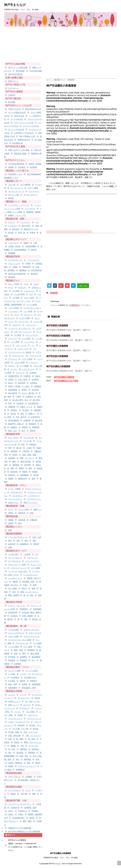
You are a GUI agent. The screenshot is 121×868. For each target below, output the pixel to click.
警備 (33, 588)
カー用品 (12, 674)
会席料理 (35, 380)
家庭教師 (23, 270)
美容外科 (12, 475)
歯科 (14, 461)
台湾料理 (33, 383)
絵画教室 (23, 657)
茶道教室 (12, 660)
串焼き (38, 376)
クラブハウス (23, 322)
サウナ (11, 509)
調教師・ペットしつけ (17, 215)
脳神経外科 (23, 479)
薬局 (33, 479)
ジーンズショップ (15, 718)
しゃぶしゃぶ (29, 291)
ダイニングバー (32, 335)
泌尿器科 (16, 465)
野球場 (11, 198)
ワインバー (20, 373)
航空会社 (16, 229)
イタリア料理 (13, 308)
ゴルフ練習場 (25, 185)
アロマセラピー (17, 492)
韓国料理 (36, 427)
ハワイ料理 (15, 342)
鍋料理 (25, 427)
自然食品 (35, 749)
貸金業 (11, 523)
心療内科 (26, 451)
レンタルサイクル (31, 575)
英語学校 (34, 274)
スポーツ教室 (13, 636)
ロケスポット (13, 88)
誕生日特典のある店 (33, 109)
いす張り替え (13, 554)
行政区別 (12, 95)
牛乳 (22, 746)
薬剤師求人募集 (20, 153)
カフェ (17, 315)
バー (33, 345)
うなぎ (36, 284)
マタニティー (33, 715)
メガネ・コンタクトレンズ (19, 722)
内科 (23, 444)
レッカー (23, 674)
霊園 (10, 547)
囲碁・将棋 (18, 650)
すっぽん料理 (19, 294)
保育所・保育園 (35, 164)
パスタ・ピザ (23, 349)
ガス (37, 554)
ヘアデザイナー (34, 496)
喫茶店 (24, 390)
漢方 (10, 753)
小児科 (29, 448)
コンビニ (12, 695)
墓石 (10, 541)
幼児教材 (33, 167)
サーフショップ (17, 188)
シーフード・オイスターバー (20, 328)
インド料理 (28, 311)
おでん (11, 287)
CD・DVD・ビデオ (32, 701)
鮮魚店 (17, 742)
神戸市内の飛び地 (15, 74)
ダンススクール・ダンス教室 (20, 640)
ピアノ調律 (35, 568)
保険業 (11, 520)
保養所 (13, 794)
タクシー (12, 222)
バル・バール (21, 345)
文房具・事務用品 (15, 763)
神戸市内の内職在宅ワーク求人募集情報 (24, 831)
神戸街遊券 (20, 71)
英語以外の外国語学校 (17, 274)
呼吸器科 (33, 444)
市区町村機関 (31, 246)
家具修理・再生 (28, 582)
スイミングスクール (16, 633)
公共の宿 (24, 794)
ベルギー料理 (19, 362)
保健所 (26, 243)
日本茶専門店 (33, 403)
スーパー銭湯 (23, 509)
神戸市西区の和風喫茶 (57, 325)
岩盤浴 (11, 513)
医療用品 (32, 753)
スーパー (23, 695)
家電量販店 (20, 770)
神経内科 (14, 472)
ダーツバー (13, 339)
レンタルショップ (15, 578)
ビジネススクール (15, 260)
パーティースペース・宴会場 (20, 352)
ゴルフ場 (12, 185)
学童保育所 (27, 267)
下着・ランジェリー (33, 736)
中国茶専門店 (13, 376)
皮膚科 (21, 468)
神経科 (25, 472)
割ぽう (11, 383)
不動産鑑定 (37, 609)
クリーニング (32, 558)
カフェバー (28, 315)
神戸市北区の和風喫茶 (57, 356)
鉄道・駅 (22, 233)
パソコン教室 (13, 647)
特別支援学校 (36, 270)
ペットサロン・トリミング (19, 205)
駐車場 (32, 233)
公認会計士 (23, 811)
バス (37, 222)
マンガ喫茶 (24, 366)
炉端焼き (14, 410)
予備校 (28, 263)
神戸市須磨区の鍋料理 (64, 377)
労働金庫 (33, 520)
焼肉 (22, 414)
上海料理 (33, 373)
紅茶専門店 (35, 417)
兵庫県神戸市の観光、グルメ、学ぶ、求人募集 (60, 858)
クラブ (11, 322)
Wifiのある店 (19, 116)
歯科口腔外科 (26, 461)
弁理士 (11, 814)
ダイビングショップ (16, 191)
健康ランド (38, 509)
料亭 (10, 403)
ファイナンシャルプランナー (20, 804)
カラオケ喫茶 (25, 318)
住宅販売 (14, 616)
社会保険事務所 (20, 250)
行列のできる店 (14, 109)
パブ (35, 349)
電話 (32, 595)
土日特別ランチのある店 (24, 133)
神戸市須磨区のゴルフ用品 (66, 381)
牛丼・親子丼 (21, 417)
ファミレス (13, 359)
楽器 (16, 653)
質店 (14, 592)
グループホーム (14, 777)
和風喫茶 (54, 293)
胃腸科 (11, 479)
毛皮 (10, 739)
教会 (26, 541)
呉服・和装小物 (14, 736)
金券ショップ (13, 705)
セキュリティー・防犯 (17, 565)
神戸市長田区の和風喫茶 (58, 336)
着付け (24, 588)
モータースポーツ (31, 195)
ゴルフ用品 (30, 712)
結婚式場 (12, 544)
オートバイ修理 (14, 671)
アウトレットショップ (27, 766)
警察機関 (12, 253)
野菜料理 (32, 424)
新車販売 (33, 681)
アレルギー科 (29, 438)
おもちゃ (27, 705)
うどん (26, 284)
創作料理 (22, 383)
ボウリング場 (13, 195)
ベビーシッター (14, 263)
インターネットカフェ (32, 308)
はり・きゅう (13, 438)
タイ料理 (18, 335)
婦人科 (19, 448)
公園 (35, 243)
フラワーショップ (34, 718)
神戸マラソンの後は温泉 (18, 67)
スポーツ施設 (33, 188)
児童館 (15, 267)
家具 (37, 759)
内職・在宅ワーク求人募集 (19, 150)
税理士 (32, 818)
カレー (37, 318)
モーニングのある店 (16, 129)
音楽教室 (18, 664)
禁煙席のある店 (24, 140)
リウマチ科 (27, 441)
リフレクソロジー (15, 499)
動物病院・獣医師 (34, 212)
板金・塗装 (13, 684)
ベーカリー (34, 362)
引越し (26, 585)
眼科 (30, 468)
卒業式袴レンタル (15, 174)
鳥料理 (32, 431)
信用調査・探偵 (30, 808)
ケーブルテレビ (14, 561)
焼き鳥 (13, 414)
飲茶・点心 (13, 431)
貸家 (26, 619)
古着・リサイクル (31, 732)
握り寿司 (36, 400)
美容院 (11, 766)
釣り (33, 660)
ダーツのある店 (17, 119)
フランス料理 (27, 359)
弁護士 (21, 814)
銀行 (20, 523)
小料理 (18, 397)
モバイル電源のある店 (17, 112)
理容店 (38, 763)
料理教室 (31, 650)
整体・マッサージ (27, 458)
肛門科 (36, 475)
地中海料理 (13, 393)
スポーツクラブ (35, 633)
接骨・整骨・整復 (29, 455)
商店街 (37, 698)
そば (31, 294)
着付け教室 (35, 653)
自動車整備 (36, 684)
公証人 (11, 811)
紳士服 (35, 729)
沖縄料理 (12, 407)
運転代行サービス (31, 229)
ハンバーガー (29, 342)
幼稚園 (11, 167)
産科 (12, 468)
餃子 (23, 431)
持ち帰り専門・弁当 (20, 400)
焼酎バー (32, 414)
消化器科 (28, 465)
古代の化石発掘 (35, 71)
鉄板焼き (14, 427)
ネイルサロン (18, 496)
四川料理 (35, 390)
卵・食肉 (32, 739)
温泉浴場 (22, 513)
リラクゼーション (34, 499)
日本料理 (20, 403)
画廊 (10, 530)
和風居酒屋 (13, 390)
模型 (24, 653)
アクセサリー (25, 708)
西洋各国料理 (13, 420)
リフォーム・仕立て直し (18, 571)
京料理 (11, 380)
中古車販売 (15, 677)
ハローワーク (13, 243)
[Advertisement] (84, 46)
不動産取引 (24, 609)
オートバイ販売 (31, 671)
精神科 (35, 472)
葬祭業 (36, 544)
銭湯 (32, 513)
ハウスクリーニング (18, 568)
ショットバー (31, 325)
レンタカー (13, 226)
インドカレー (13, 311)
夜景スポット (13, 81)
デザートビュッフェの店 (24, 123)
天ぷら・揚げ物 (28, 393)
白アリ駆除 (13, 588)
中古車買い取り (30, 677)
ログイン (75, 305)
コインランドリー (32, 561)
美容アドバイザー (31, 503)
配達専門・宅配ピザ (16, 424)
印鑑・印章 (24, 756)
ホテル (28, 790)
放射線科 (12, 458)
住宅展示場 (13, 612)
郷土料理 (39, 420)
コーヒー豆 (33, 746)
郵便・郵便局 (13, 595)
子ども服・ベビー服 (20, 729)
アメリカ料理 (32, 305)
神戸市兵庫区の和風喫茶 (58, 366)
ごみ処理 (27, 554)
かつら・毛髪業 (14, 489)
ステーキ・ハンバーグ (23, 332)
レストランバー (28, 369)
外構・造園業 (28, 616)
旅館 (34, 794)
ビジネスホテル (14, 790)
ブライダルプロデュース (18, 537)
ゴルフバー (17, 325)
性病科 (15, 455)
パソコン (18, 712)
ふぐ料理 (16, 298)
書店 (29, 763)
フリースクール (33, 260)
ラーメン (14, 369)
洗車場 (24, 684)
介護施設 (29, 777)
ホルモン (12, 366)
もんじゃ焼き (29, 298)
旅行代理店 (26, 226)
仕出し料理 (23, 380)
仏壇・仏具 (37, 537)
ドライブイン (25, 222)
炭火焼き (26, 410)
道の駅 (11, 233)
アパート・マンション (17, 606)
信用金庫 (22, 520)
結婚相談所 (24, 544)
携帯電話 (28, 759)
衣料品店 (21, 725)
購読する (10, 835)
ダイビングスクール (31, 636)
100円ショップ (14, 701)
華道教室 (23, 660)
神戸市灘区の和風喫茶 (57, 346)
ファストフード (35, 356)
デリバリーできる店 (31, 126)
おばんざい (23, 287)
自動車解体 (13, 688)
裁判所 (34, 250)
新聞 (35, 585)
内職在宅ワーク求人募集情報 (20, 828)
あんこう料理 (13, 284)
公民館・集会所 (14, 246)
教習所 (23, 681)
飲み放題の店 (18, 143)
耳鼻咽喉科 (24, 475)
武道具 (20, 715)
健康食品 (23, 749)
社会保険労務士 (18, 818)
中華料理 (27, 376)
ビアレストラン (18, 356)
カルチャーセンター (31, 630)
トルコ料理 (26, 339)
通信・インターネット (29, 592)
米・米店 (12, 749)
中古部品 (12, 681)
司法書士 (35, 811)
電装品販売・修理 (29, 688)
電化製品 (20, 753)
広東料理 (29, 397)
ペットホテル (30, 209)
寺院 (18, 541)
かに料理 (16, 291)
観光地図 (12, 102)
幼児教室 (22, 167)
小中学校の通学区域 (16, 164)
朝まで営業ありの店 (27, 136)
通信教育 (12, 277)
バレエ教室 (37, 643)
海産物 (13, 746)
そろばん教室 (13, 630)
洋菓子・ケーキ (26, 407)
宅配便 (15, 582)
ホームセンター (24, 698)
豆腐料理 (27, 420)
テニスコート (34, 191)
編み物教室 (36, 657)
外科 (10, 448)
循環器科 (14, 451)
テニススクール (22, 643)
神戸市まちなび (15, 5)
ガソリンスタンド (15, 558)
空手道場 (12, 657)
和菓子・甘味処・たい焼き (19, 386)
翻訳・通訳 (27, 821)
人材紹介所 (15, 808)
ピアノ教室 (28, 647)
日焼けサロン (13, 503)
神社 (34, 541)
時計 (18, 759)
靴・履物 (20, 739)
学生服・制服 (13, 732)
